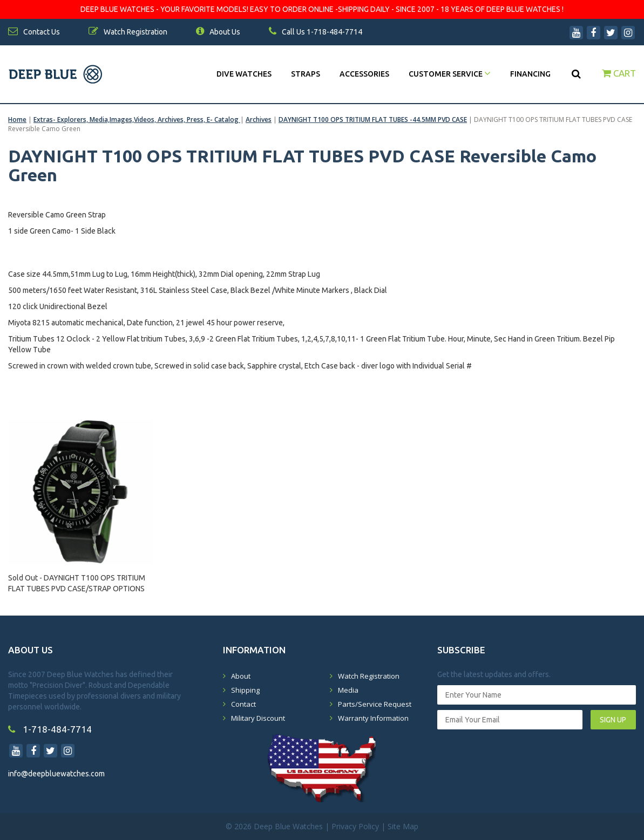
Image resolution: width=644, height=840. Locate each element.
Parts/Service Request (375, 704)
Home (17, 119)
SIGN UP (613, 720)
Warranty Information (373, 718)
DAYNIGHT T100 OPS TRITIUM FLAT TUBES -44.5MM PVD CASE (373, 119)
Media (348, 690)
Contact (243, 704)
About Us (218, 32)
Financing (530, 74)
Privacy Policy (355, 826)
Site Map (403, 826)
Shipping (245, 690)
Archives (259, 119)
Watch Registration (369, 676)
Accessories (364, 74)
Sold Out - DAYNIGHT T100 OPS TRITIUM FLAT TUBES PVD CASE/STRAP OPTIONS (77, 583)
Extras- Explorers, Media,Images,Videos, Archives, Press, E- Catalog (137, 119)
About (241, 676)
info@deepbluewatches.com (56, 774)
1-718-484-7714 (50, 729)
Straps (306, 74)
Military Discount (258, 718)
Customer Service (450, 74)
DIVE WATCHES (244, 74)
